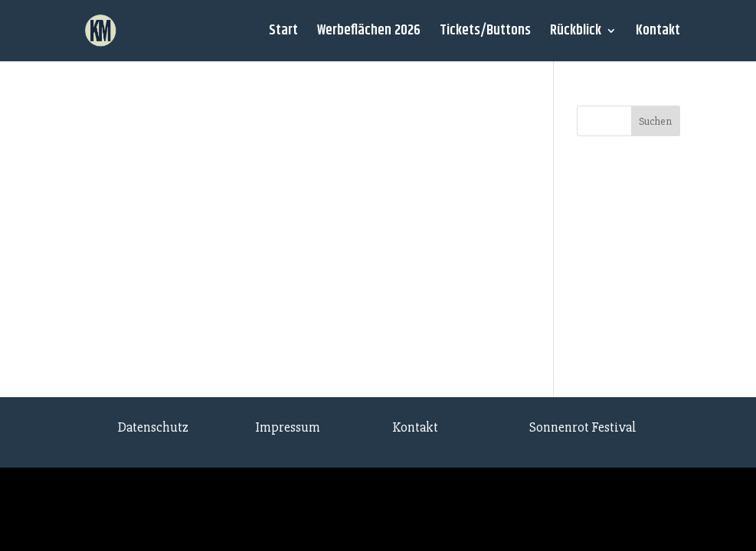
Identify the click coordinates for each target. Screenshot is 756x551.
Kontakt (658, 33)
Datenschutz (153, 427)
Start (283, 33)
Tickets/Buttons (485, 33)
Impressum (288, 427)
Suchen (655, 121)
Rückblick (576, 33)
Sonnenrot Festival (583, 427)
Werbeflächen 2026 (369, 33)
